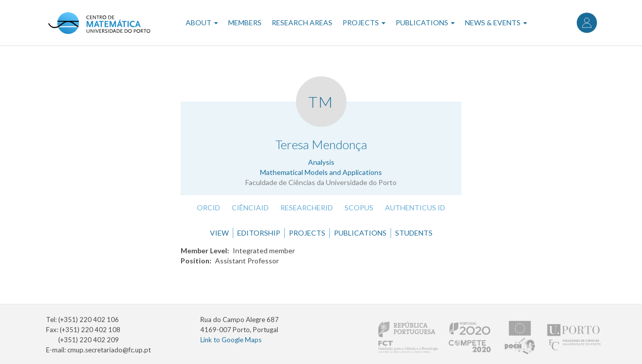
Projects (364, 22)
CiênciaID (250, 208)
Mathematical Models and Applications (321, 172)
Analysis (321, 162)
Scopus (359, 208)
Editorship (259, 233)
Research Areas (302, 22)
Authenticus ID (415, 208)
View (219, 233)
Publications (425, 22)
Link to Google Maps (231, 340)
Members (245, 22)
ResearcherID (307, 208)
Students (414, 233)
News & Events (496, 22)
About (202, 22)
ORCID (208, 208)
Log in (587, 23)
